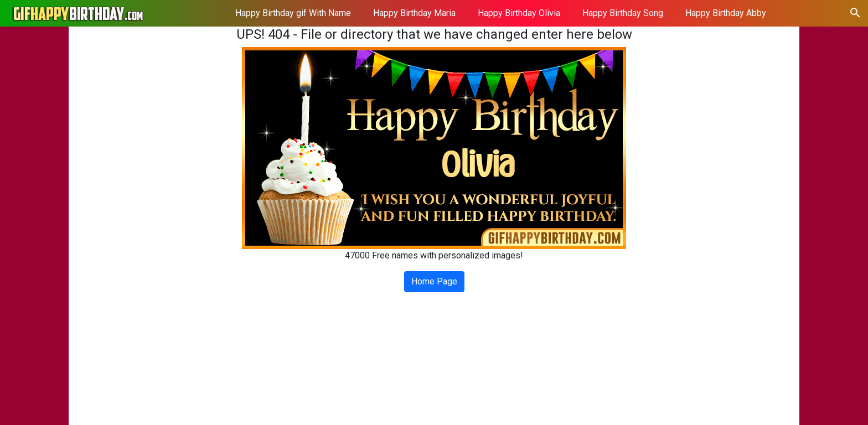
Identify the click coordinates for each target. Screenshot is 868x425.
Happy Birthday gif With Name (293, 13)
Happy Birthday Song (623, 13)
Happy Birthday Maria (414, 13)
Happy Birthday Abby (726, 13)
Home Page (434, 281)
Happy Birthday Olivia (519, 13)
